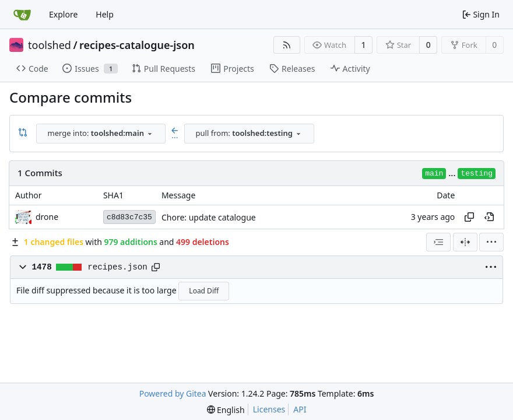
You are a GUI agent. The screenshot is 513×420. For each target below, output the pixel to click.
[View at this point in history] (489, 217)
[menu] (491, 242)
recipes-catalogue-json (137, 45)
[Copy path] (156, 267)
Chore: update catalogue (209, 217)
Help (105, 14)
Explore (63, 14)
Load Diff (204, 291)
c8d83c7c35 (129, 217)
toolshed (50, 45)
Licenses (269, 409)
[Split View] (465, 242)
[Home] (22, 15)
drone (47, 217)
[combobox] (101, 134)
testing (477, 174)
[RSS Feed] (287, 45)
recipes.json (117, 267)
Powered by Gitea (173, 393)
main (434, 174)
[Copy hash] (469, 217)
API (300, 409)
